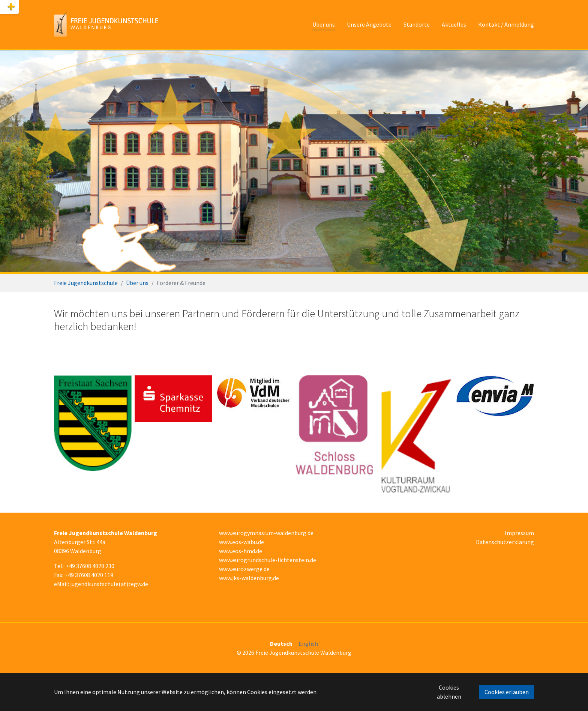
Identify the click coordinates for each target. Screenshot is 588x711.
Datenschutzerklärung (505, 542)
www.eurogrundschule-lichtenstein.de (268, 560)
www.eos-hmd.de (241, 551)
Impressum (519, 533)
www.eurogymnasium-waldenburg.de (266, 533)
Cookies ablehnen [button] (449, 692)
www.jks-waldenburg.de (249, 578)
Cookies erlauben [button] (507, 692)
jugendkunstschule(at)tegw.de (109, 584)
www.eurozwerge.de (244, 569)
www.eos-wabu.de (241, 542)
